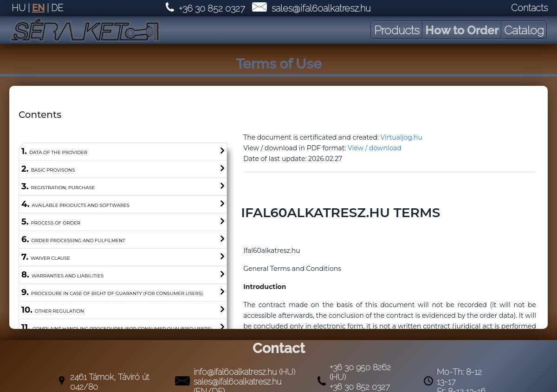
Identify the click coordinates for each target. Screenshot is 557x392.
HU (19, 8)
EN (38, 8)
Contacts (529, 8)
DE (57, 8)
